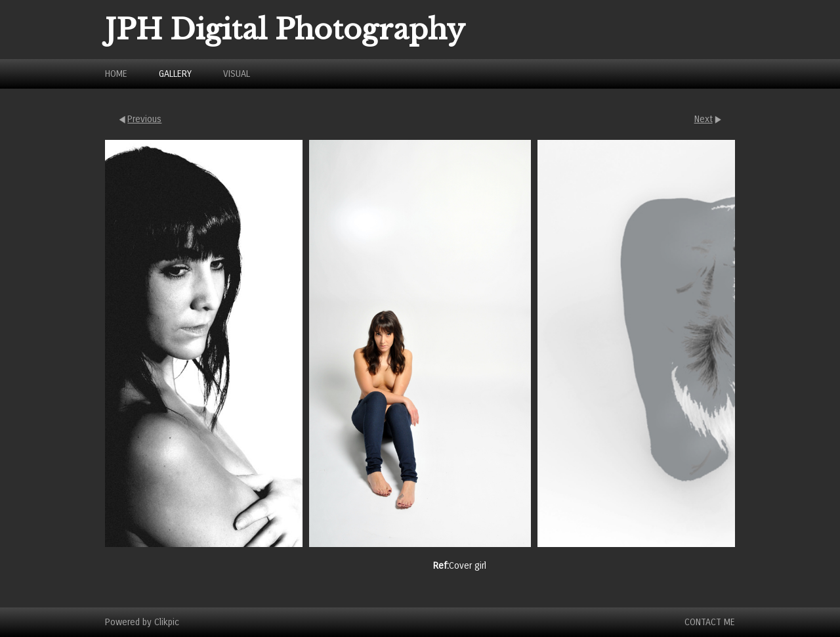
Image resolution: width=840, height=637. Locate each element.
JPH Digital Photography (285, 30)
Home (116, 74)
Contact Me (710, 622)
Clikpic (167, 622)
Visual (237, 74)
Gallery (175, 74)
